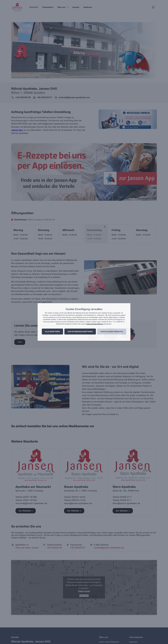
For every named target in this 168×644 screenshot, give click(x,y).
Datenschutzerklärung (95, 324)
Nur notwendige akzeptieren (80, 332)
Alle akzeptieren (52, 332)
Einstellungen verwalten (112, 332)
